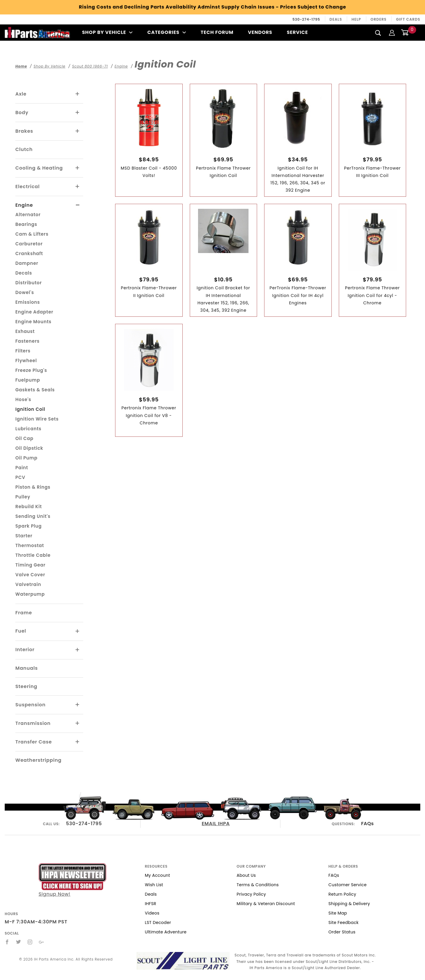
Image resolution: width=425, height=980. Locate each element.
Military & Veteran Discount (266, 904)
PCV (20, 477)
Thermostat (30, 545)
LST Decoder (158, 922)
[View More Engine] (78, 205)
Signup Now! (72, 880)
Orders (379, 19)
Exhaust (25, 331)
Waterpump (30, 594)
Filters (23, 351)
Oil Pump (26, 458)
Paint (22, 468)
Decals (24, 273)
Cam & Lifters (32, 234)
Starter (24, 536)
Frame (24, 613)
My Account (158, 875)
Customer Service (348, 885)
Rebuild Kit (29, 507)
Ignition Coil (30, 409)
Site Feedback (344, 922)
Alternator (28, 215)
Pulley (23, 497)
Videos (152, 913)
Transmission (33, 723)
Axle (21, 94)
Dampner (27, 263)
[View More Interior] (78, 650)
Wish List (154, 885)
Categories (167, 32)
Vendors (260, 32)
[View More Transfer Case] (78, 742)
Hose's (23, 399)
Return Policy (342, 894)
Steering (26, 686)
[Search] (378, 33)
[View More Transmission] (78, 723)
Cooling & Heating (39, 168)
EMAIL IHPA (216, 824)
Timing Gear (30, 565)
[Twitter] (19, 942)
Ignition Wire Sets (37, 419)
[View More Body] (78, 113)
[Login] (392, 32)
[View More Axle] (78, 94)
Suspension (30, 705)
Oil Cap (24, 438)
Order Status (342, 932)
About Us (246, 875)
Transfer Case (34, 742)
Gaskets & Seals (35, 390)
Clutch (24, 149)
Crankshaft (29, 253)
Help (356, 19)
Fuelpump (28, 380)
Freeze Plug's (31, 370)
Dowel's (25, 292)
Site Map (338, 913)
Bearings (26, 224)
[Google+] (41, 942)
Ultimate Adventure (166, 932)
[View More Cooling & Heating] (78, 168)
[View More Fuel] (78, 631)
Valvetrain (28, 584)
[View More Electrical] (78, 187)
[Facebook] (7, 942)
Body (22, 113)
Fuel (21, 631)
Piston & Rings (33, 487)
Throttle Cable (33, 555)
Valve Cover (30, 575)
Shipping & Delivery (349, 904)
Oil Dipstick (29, 448)
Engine (24, 205)
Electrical (28, 187)
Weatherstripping (38, 760)
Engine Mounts (33, 322)
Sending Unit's (33, 516)
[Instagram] (30, 942)
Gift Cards (408, 19)
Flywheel (26, 361)
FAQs (367, 824)
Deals (336, 19)
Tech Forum (217, 32)
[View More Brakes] (78, 131)
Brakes (24, 131)
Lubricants (28, 429)
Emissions (28, 302)
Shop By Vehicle (107, 32)
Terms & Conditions (258, 885)
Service (297, 32)
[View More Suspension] (78, 705)
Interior (25, 650)
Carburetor (29, 244)
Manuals (27, 668)
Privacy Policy (251, 894)
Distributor (29, 283)
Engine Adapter (34, 312)
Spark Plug (28, 526)
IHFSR (151, 904)
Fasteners (27, 341)
